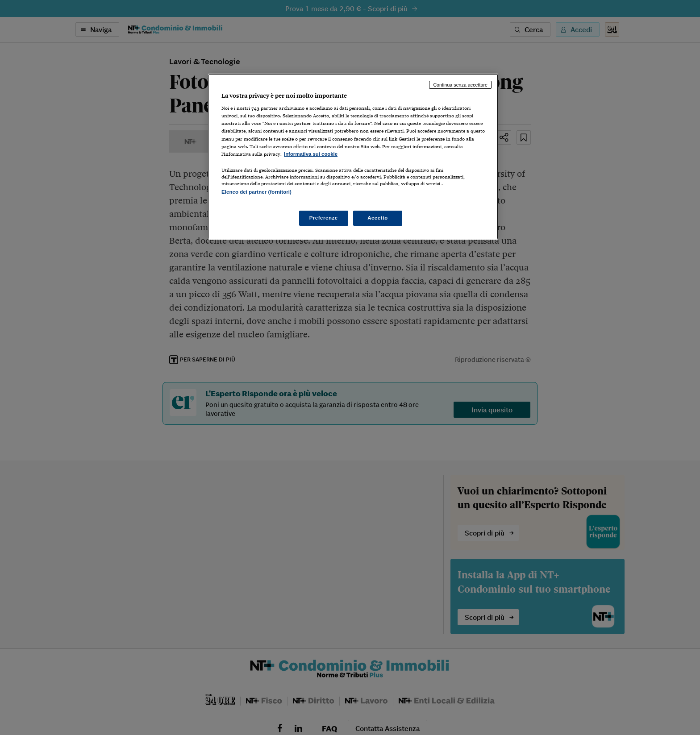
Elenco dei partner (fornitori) (256, 192)
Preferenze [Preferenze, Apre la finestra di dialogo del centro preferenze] (324, 218)
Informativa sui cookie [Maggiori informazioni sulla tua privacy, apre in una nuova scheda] (311, 154)
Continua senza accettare (460, 85)
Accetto (378, 218)
